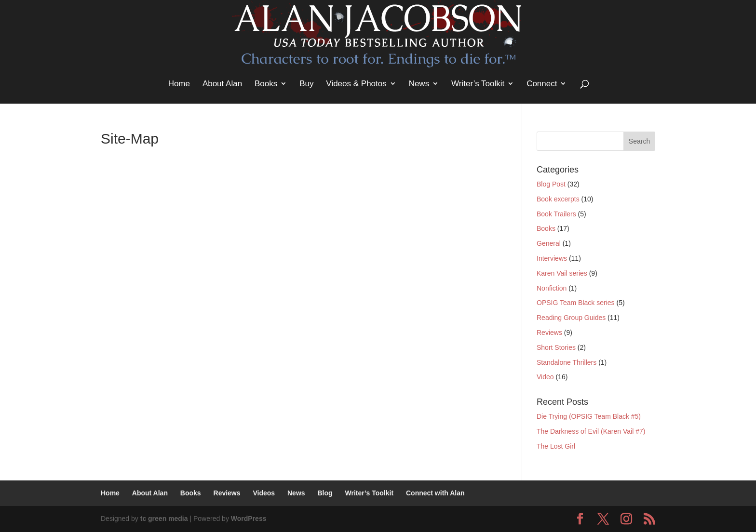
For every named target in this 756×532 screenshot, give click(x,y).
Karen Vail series (562, 273)
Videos (264, 493)
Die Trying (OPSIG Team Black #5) (589, 416)
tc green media (164, 519)
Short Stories (556, 347)
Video (545, 377)
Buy (306, 84)
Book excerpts (558, 199)
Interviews (552, 258)
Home (179, 84)
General (549, 243)
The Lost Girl (556, 446)
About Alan (222, 84)
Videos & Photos (356, 84)
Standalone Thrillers (567, 362)
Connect (542, 84)
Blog (325, 493)
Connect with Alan (435, 493)
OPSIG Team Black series (576, 303)
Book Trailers (556, 214)
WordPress (249, 519)
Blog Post (551, 184)
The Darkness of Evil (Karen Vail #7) (591, 431)
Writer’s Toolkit (478, 84)
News (419, 84)
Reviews (549, 332)
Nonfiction (552, 288)
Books (266, 84)
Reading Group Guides (571, 318)
